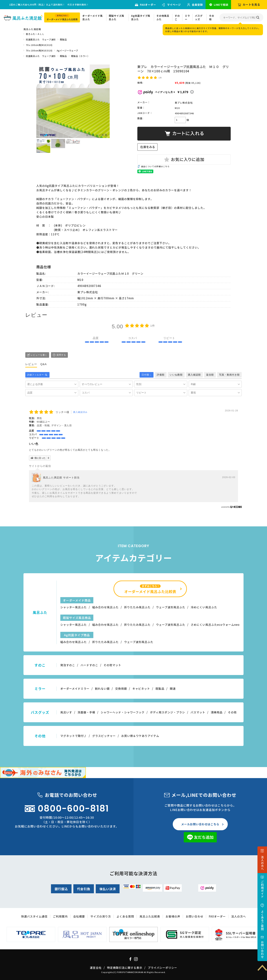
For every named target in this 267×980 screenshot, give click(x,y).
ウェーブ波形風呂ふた (171, 607)
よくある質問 (125, 916)
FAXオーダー (148, 5)
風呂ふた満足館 (32, 29)
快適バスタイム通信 (34, 916)
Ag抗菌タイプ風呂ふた (141, 18)
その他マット (112, 665)
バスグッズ (199, 18)
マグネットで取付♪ (74, 736)
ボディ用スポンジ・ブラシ (168, 712)
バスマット (198, 712)
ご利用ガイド (262, 889)
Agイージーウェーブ (67, 50)
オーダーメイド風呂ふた (93, 18)
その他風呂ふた (163, 18)
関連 (173, 689)
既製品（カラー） (80, 56)
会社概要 (79, 916)
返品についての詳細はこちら (155, 166)
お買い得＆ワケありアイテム (140, 736)
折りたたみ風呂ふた (137, 607)
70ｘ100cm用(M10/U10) (39, 45)
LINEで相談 (221, 5)
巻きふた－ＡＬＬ (35, 34)
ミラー (187, 18)
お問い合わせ (262, 950)
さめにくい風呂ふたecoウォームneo (215, 625)
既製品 (63, 39)
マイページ (174, 5)
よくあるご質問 (262, 920)
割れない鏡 (102, 689)
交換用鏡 (121, 689)
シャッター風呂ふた (74, 607)
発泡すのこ (68, 665)
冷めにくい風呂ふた (204, 607)
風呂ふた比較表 (150, 916)
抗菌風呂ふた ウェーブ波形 (41, 39)
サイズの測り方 (101, 916)
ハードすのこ (89, 665)
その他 (212, 18)
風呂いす (66, 712)
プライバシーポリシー (162, 968)
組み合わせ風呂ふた (105, 607)
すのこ (177, 18)
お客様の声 (173, 916)
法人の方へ (262, 863)
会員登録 (197, 5)
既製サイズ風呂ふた (116, 18)
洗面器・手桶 (86, 712)
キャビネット (141, 689)
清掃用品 (217, 712)
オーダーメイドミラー (75, 689)
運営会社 (96, 968)
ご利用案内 (60, 916)
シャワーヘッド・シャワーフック (123, 712)
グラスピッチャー (104, 736)
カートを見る (251, 5)
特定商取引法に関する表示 (125, 968)
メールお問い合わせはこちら (200, 824)
